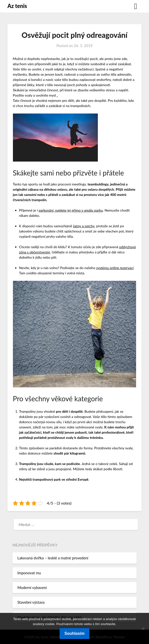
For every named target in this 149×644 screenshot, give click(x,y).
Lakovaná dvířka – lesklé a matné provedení (53, 558)
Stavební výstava (31, 602)
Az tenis (17, 6)
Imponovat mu (29, 573)
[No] (143, 629)
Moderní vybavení (32, 587)
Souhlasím (75, 633)
